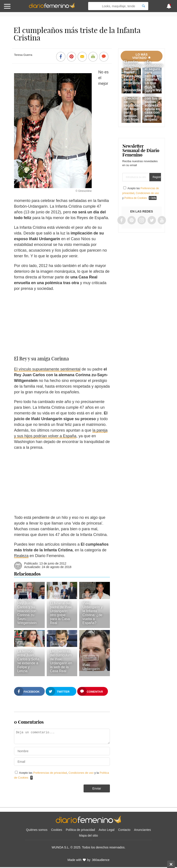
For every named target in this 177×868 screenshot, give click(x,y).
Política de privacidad (80, 830)
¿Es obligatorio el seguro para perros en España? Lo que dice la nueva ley (154, 76)
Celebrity (91, 658)
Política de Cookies (136, 198)
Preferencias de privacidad (50, 773)
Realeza (21, 556)
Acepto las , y (141, 193)
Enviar (97, 788)
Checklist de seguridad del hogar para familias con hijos (132, 109)
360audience (101, 860)
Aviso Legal (107, 830)
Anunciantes (142, 830)
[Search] (143, 6)
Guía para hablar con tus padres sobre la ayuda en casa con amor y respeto (152, 104)
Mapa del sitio (88, 835)
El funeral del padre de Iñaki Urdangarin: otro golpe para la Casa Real (61, 613)
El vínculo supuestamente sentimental (47, 369)
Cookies (57, 830)
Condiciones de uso (81, 773)
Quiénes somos (37, 830)
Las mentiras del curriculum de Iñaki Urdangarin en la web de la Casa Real (61, 661)
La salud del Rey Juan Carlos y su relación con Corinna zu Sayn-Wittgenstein (27, 611)
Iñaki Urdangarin (91, 667)
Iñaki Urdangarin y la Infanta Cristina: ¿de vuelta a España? (93, 613)
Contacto (124, 830)
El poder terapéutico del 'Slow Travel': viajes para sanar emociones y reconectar (133, 76)
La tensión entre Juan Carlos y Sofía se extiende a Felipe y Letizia (28, 661)
